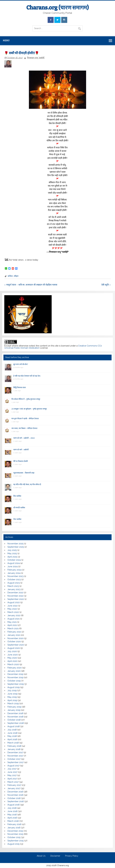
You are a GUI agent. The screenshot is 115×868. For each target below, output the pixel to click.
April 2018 (12, 739)
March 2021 (13, 628)
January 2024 (14, 573)
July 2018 (12, 730)
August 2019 (14, 687)
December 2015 (15, 831)
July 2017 (12, 769)
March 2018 (13, 743)
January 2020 (14, 671)
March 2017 (13, 782)
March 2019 (13, 704)
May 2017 (12, 775)
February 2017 (14, 785)
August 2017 (13, 766)
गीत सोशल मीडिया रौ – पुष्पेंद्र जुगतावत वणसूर (26, 399)
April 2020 (12, 661)
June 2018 (12, 733)
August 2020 (14, 648)
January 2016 (14, 828)
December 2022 (15, 593)
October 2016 (14, 798)
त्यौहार (16, 276)
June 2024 (13, 566)
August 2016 (14, 805)
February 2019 (14, 707)
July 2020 (12, 651)
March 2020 (13, 664)
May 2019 (12, 697)
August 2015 (13, 844)
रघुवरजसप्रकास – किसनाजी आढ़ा (24, 473)
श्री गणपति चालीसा (19, 508)
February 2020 (15, 668)
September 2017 (16, 762)
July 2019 (12, 690)
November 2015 (15, 834)
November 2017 (15, 756)
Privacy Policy (72, 856)
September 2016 (16, 801)
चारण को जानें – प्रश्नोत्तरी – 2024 (24, 438)
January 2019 (14, 710)
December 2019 (15, 674)
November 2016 (15, 795)
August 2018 (14, 726)
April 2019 (12, 700)
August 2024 (14, 563)
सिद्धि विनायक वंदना (20, 387)
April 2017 (12, 779)
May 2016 (12, 815)
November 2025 (15, 544)
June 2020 (13, 655)
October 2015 (14, 837)
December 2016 (15, 792)
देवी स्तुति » (106, 285)
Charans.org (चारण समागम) (57, 8)
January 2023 (14, 589)
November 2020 (16, 638)
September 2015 (16, 841)
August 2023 (14, 583)
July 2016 (12, 808)
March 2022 (13, 612)
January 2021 (14, 635)
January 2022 (14, 615)
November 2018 (15, 717)
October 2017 (14, 759)
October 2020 (14, 642)
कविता (10, 276)
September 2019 (16, 684)
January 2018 (14, 749)
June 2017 (12, 772)
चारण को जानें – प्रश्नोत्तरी (21, 450)
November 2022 (15, 596)
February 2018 (14, 746)
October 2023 (14, 580)
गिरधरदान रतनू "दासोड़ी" (36, 58)
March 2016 (13, 821)
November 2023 (15, 576)
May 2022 (12, 609)
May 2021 (12, 622)
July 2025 (12, 550)
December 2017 (15, 752)
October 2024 (14, 560)
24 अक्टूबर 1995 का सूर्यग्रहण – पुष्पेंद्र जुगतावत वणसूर (29, 409)
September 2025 (16, 547)
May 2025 (12, 553)
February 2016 (14, 824)
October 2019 (14, 681)
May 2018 (12, 736)
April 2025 (12, 557)
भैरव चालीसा (17, 519)
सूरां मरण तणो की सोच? (21, 364)
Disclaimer (55, 856)
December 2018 (15, 713)
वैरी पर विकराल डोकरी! (21, 461)
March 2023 (13, 586)
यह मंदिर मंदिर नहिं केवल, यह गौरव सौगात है (27, 484)
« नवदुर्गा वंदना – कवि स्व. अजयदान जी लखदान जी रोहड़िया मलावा (31, 285)
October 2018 (14, 720)
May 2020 (12, 658)
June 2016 (12, 811)
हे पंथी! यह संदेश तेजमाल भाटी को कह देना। (27, 376)
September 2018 (16, 723)
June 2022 (13, 606)
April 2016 (12, 818)
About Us (41, 856)
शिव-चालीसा (17, 496)
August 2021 (13, 619)
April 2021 (12, 625)
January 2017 (14, 788)
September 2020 (16, 645)
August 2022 (14, 602)
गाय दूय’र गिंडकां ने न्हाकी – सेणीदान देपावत (25, 419)
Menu (6, 41)
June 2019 (12, 694)
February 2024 (14, 570)
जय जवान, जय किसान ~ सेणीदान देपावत (24, 428)
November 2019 (15, 677)
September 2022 (16, 599)
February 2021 (14, 632)
